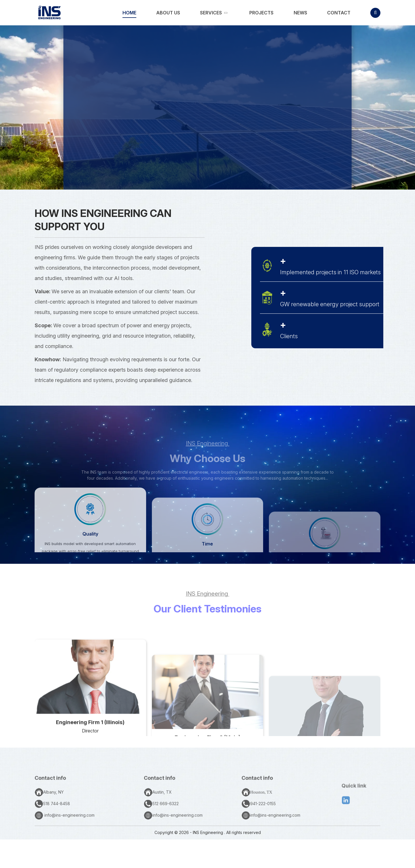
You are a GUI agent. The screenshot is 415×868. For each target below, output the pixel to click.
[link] (129, 13)
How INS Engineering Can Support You (103, 220)
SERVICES (238, 172)
